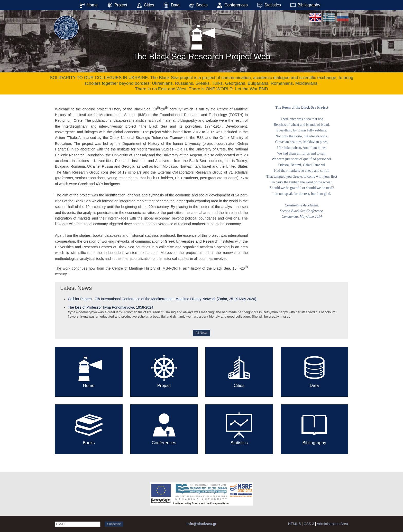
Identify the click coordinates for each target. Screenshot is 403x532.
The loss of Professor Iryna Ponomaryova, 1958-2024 (111, 307)
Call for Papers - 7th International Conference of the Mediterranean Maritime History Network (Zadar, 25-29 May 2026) (162, 299)
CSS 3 (309, 524)
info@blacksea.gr (201, 524)
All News (202, 333)
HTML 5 (294, 524)
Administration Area (332, 524)
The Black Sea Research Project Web (202, 41)
